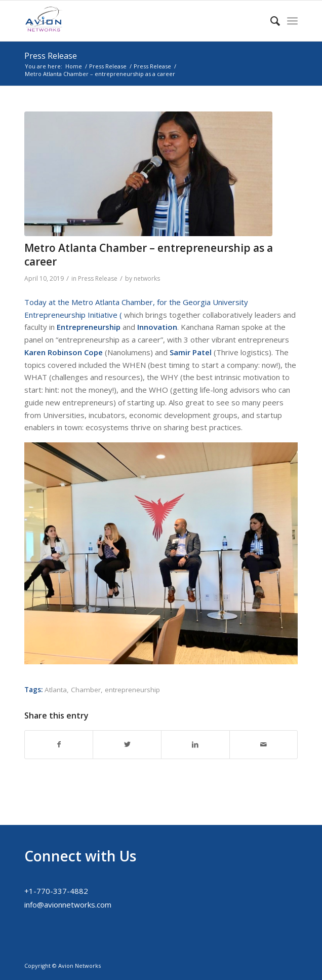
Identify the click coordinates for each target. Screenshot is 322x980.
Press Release (51, 56)
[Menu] (292, 21)
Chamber (86, 690)
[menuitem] (270, 21)
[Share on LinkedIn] (195, 745)
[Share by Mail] (264, 745)
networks (147, 278)
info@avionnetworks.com (68, 904)
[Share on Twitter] (127, 745)
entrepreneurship (132, 690)
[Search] (270, 21)
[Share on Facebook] (59, 745)
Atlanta (56, 690)
